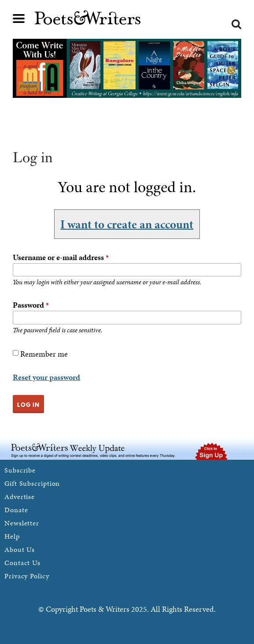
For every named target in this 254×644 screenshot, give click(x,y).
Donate (16, 510)
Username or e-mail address (61, 257)
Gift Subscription (32, 483)
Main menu (19, 19)
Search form (236, 24)
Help (12, 536)
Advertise (20, 497)
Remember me (44, 354)
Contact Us (22, 563)
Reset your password (46, 377)
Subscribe (20, 470)
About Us (20, 549)
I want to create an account (127, 224)
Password (31, 305)
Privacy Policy (27, 576)
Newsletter (22, 523)
